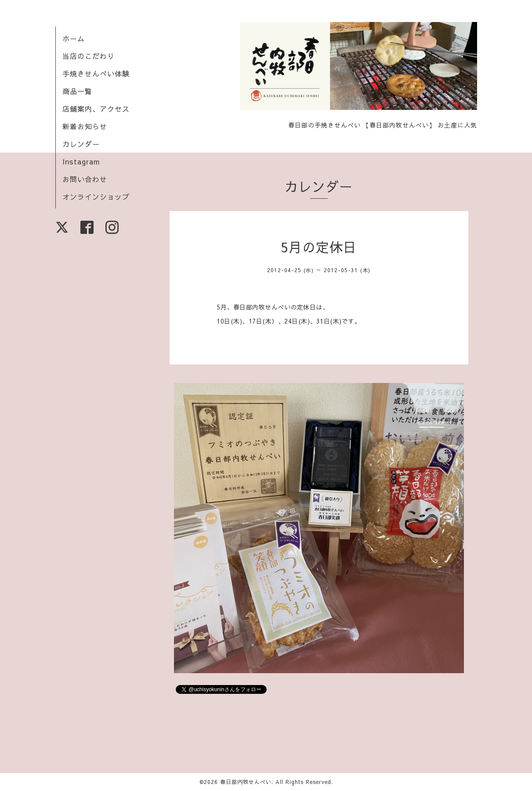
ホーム (74, 38)
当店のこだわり (89, 56)
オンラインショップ (96, 197)
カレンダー (81, 144)
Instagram (81, 161)
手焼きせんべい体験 (96, 73)
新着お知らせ (85, 126)
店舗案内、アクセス (96, 109)
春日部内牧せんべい (246, 782)
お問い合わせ (85, 179)
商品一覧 (77, 91)
